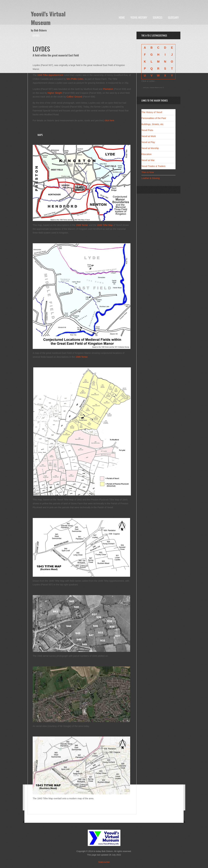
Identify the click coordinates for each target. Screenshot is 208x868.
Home (122, 17)
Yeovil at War (148, 160)
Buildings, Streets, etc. (153, 124)
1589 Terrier (82, 225)
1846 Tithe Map (105, 225)
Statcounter (104, 862)
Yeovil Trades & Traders (153, 166)
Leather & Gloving (150, 178)
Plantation (108, 89)
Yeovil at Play (148, 142)
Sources (158, 17)
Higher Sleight (55, 93)
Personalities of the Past (154, 118)
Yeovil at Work (149, 136)
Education (146, 154)
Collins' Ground (74, 97)
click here (109, 120)
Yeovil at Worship (150, 148)
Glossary (173, 17)
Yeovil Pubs (147, 130)
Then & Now (148, 172)
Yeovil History (139, 17)
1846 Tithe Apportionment (50, 75)
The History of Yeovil (152, 112)
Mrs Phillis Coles (75, 79)
